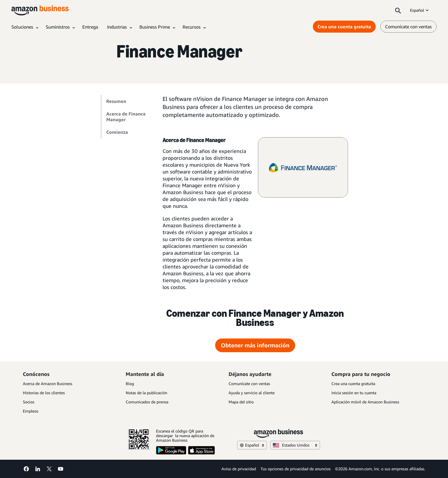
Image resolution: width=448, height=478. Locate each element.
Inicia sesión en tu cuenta (354, 393)
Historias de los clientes (44, 393)
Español (420, 10)
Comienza (117, 132)
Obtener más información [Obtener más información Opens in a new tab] (255, 345)
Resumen (116, 101)
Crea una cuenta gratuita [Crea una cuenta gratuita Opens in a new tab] (344, 27)
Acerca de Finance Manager (126, 117)
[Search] (398, 10)
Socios (29, 402)
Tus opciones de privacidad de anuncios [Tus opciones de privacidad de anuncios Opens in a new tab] (296, 469)
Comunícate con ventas (249, 384)
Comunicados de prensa (147, 402)
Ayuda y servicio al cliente (252, 393)
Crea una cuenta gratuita (353, 384)
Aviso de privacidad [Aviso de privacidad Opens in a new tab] (239, 469)
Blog (130, 384)
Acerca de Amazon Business (48, 384)
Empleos (31, 411)
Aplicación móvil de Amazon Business (365, 402)
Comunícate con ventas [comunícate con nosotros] (408, 27)
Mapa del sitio (241, 402)
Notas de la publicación (146, 393)
